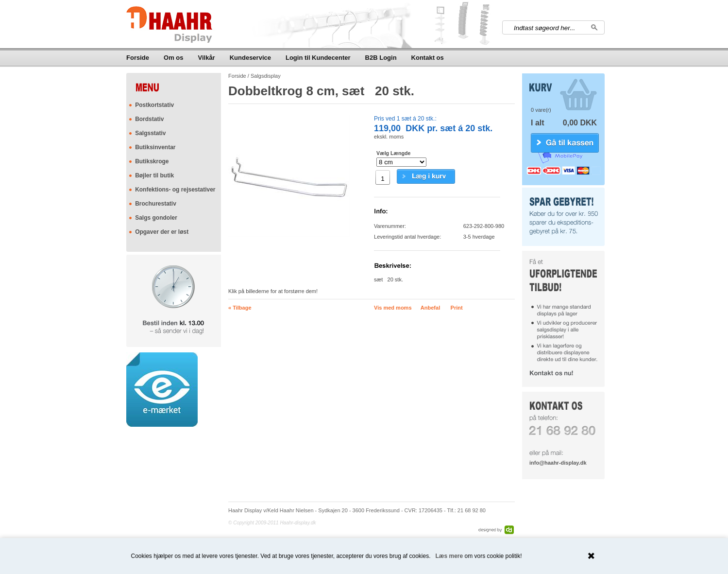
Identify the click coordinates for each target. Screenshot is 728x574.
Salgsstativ (150, 133)
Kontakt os (428, 58)
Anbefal (430, 308)
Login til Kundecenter (318, 58)
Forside (138, 58)
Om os (173, 58)
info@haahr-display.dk (558, 463)
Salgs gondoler (156, 218)
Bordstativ (149, 119)
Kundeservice (250, 58)
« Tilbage (240, 308)
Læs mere (449, 556)
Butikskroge (152, 161)
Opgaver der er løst (162, 232)
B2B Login (381, 58)
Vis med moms (393, 308)
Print (457, 308)
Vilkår (207, 58)
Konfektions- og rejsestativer (175, 190)
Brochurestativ (156, 204)
